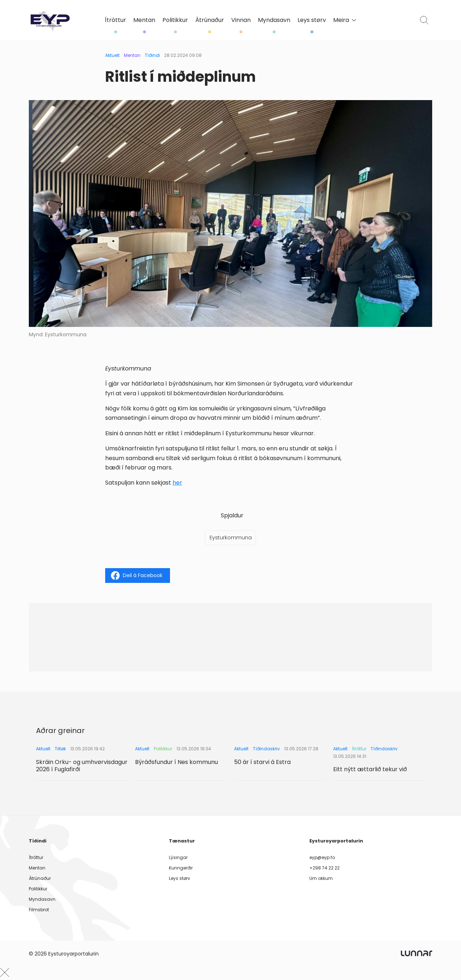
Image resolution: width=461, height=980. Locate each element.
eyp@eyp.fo (322, 857)
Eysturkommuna (231, 538)
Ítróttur (115, 20)
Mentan (144, 20)
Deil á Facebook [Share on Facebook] (137, 576)
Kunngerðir (181, 868)
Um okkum (321, 878)
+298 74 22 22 (325, 868)
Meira (345, 20)
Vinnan (241, 20)
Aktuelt (112, 55)
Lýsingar (178, 857)
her (177, 483)
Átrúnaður (210, 20)
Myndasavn (274, 20)
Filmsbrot (39, 910)
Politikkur (175, 20)
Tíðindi (152, 55)
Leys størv (312, 20)
